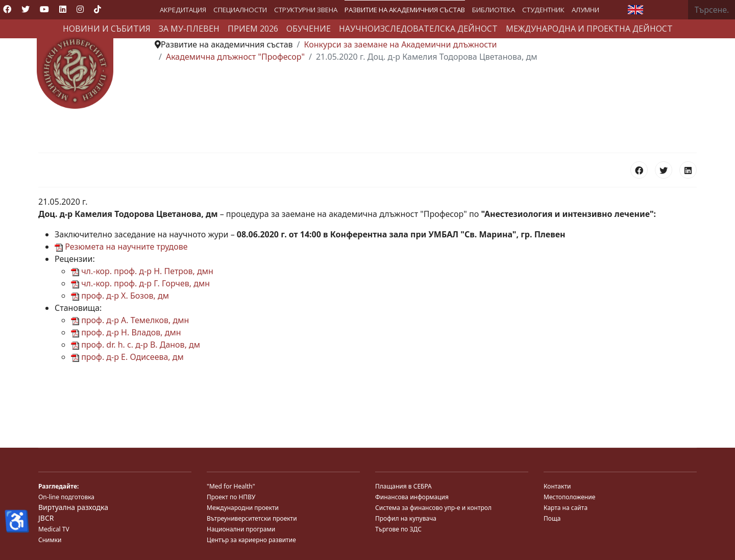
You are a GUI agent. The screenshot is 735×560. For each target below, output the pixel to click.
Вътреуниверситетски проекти (252, 518)
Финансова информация (412, 497)
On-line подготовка (66, 497)
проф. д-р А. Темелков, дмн (130, 320)
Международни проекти (243, 508)
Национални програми (241, 529)
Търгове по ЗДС (398, 529)
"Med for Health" (231, 486)
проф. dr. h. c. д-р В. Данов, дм (136, 345)
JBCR (46, 518)
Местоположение (569, 497)
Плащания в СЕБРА (403, 486)
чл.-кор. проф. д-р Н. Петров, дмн (142, 271)
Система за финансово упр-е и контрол (433, 508)
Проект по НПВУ (231, 497)
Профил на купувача (406, 518)
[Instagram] (80, 9)
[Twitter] (26, 9)
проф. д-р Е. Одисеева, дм (127, 357)
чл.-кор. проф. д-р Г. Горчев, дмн (140, 283)
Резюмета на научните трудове (121, 247)
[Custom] (97, 9)
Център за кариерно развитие (251, 540)
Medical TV (54, 529)
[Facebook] (7, 9)
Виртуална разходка (73, 507)
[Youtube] (44, 9)
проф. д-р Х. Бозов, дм (120, 296)
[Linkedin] (63, 9)
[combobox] (712, 10)
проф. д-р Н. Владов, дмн (126, 332)
